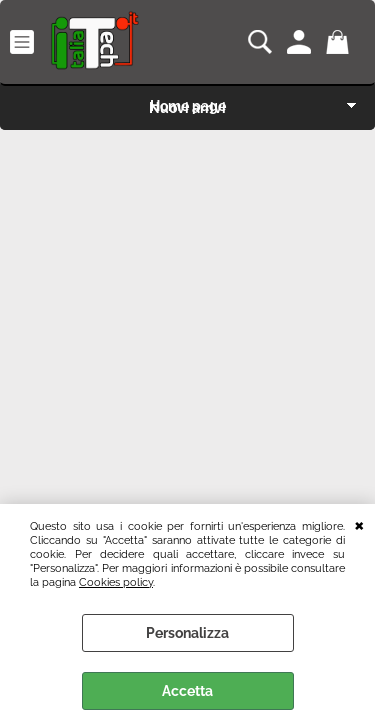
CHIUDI (359, 524)
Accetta (187, 691)
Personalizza (187, 633)
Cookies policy (116, 582)
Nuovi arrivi (187, 108)
